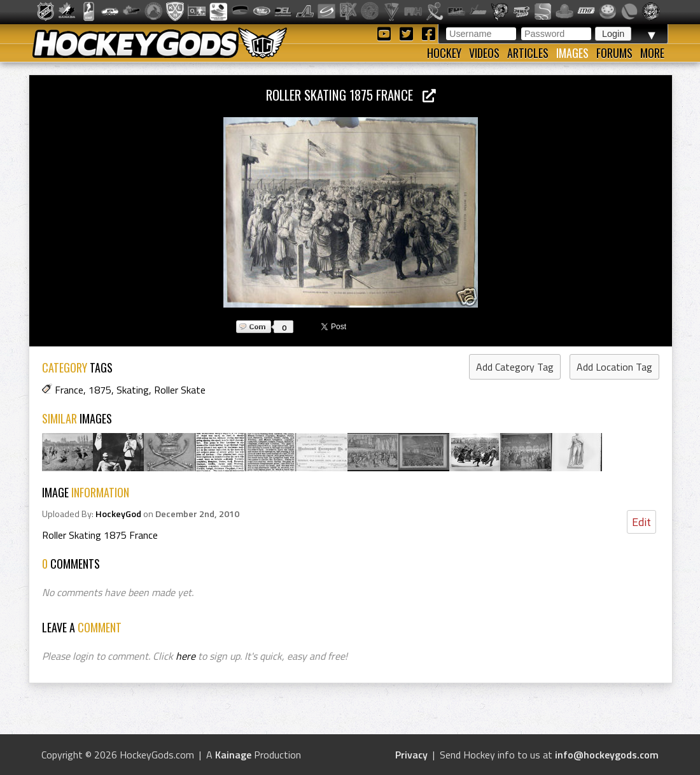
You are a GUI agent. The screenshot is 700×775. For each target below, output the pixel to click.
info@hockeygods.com (607, 755)
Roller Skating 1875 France (351, 95)
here (185, 656)
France (69, 390)
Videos (484, 53)
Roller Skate (180, 390)
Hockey (444, 53)
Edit (641, 522)
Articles (528, 53)
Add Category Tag (515, 367)
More (652, 53)
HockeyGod (118, 514)
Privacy (411, 755)
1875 (100, 390)
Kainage (233, 755)
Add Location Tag (614, 367)
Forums (614, 53)
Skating (133, 390)
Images (572, 53)
